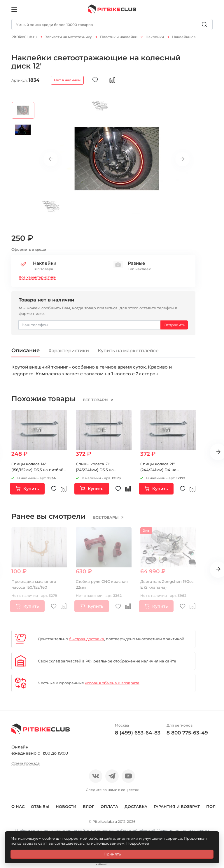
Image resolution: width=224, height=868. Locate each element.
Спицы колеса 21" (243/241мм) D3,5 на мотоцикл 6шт (95, 473)
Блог (89, 809)
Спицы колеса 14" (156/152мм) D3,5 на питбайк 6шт (39, 473)
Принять (112, 854)
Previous (51, 162)
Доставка (136, 809)
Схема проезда (26, 766)
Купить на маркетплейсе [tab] (129, 354)
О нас (18, 809)
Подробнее (138, 843)
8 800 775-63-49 (187, 736)
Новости (66, 809)
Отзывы (40, 809)
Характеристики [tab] (69, 354)
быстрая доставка (86, 642)
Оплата (109, 809)
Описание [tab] (26, 353)
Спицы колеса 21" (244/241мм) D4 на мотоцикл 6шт (158, 473)
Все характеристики (37, 280)
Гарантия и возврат (177, 809)
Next (182, 162)
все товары (96, 403)
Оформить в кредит (30, 252)
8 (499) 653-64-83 (138, 736)
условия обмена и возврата (112, 686)
